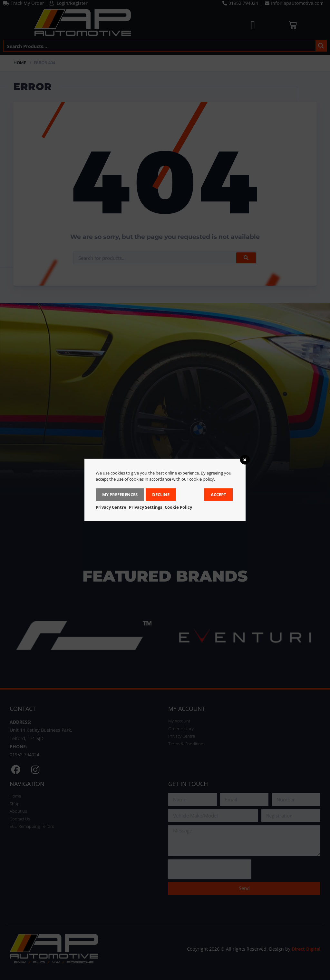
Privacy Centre (111, 507)
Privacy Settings (146, 507)
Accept (218, 495)
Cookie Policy (178, 507)
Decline (161, 495)
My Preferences (120, 495)
